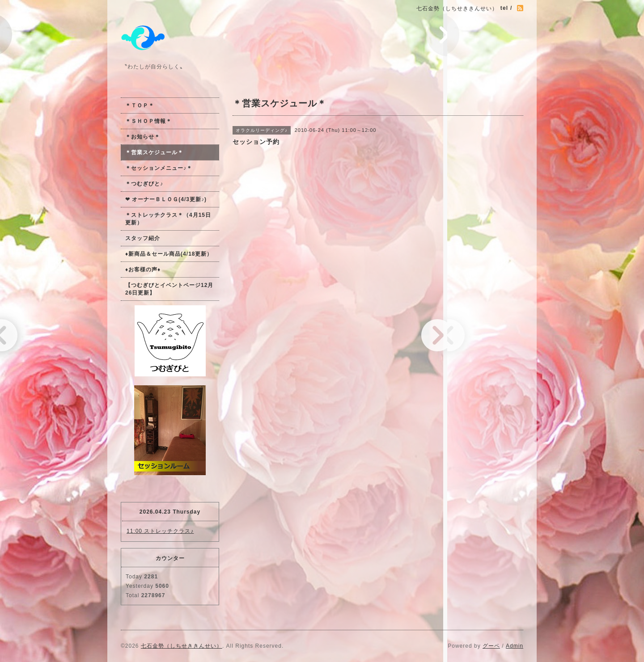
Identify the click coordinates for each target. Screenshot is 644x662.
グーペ (491, 646)
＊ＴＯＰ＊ (140, 105)
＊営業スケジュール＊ (154, 152)
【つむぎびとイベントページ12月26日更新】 (169, 289)
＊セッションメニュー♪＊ (159, 168)
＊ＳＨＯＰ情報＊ (148, 121)
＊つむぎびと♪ (144, 184)
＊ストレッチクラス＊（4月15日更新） (168, 219)
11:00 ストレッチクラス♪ (160, 531)
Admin (515, 646)
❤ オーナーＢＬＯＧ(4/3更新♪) (166, 199)
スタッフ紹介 (143, 238)
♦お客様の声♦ (143, 270)
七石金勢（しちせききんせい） (182, 646)
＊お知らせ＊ (143, 137)
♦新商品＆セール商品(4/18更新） (169, 254)
